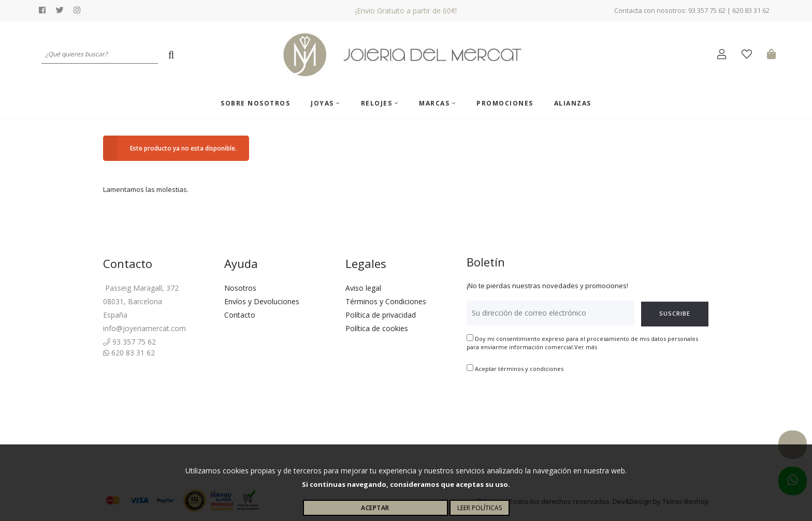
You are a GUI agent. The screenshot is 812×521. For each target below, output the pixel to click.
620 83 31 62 (129, 353)
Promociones (505, 103)
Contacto (240, 315)
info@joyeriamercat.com (144, 328)
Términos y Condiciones (386, 301)
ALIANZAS (573, 103)
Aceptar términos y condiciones (519, 369)
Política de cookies (377, 328)
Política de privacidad (381, 315)
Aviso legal (363, 288)
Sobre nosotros (255, 103)
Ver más (586, 347)
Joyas (325, 103)
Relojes (380, 103)
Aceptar (375, 508)
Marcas (437, 103)
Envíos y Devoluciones (262, 301)
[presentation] (545, 406)
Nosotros (240, 288)
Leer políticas (480, 508)
